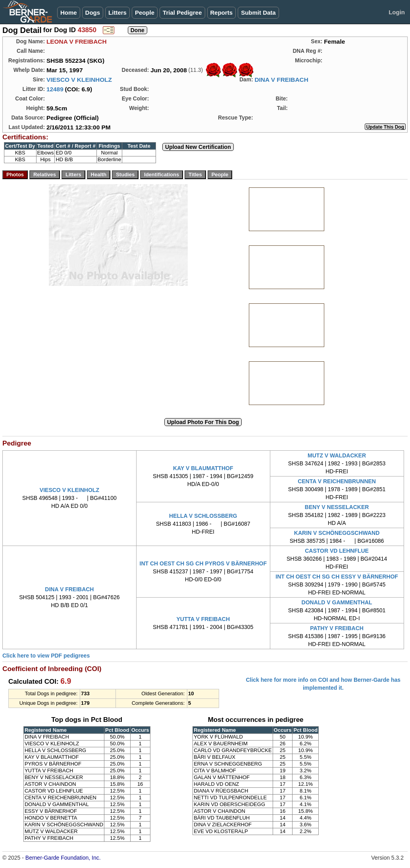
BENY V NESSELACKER (337, 507)
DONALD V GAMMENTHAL (337, 602)
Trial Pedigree (182, 13)
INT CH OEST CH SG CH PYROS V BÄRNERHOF (203, 563)
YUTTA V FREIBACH (203, 619)
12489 (55, 89)
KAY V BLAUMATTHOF (203, 468)
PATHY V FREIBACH (337, 628)
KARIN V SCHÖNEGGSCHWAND (337, 533)
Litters (117, 13)
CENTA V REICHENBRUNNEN (337, 481)
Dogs (93, 13)
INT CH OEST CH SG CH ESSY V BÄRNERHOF (337, 577)
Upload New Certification (198, 147)
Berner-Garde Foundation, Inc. (63, 858)
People (145, 13)
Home (69, 13)
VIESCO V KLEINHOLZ (79, 80)
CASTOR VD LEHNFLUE (337, 551)
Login (397, 12)
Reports (222, 13)
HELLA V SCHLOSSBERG (203, 516)
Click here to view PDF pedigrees (46, 656)
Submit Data (258, 13)
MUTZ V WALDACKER (337, 455)
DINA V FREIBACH (281, 80)
